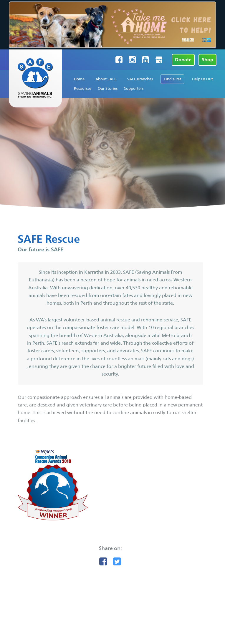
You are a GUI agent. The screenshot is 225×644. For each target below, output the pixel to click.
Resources (83, 88)
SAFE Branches (140, 79)
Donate (183, 60)
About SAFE (106, 79)
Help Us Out (202, 79)
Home (79, 79)
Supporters (134, 88)
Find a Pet (172, 79)
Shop (207, 60)
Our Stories (108, 88)
